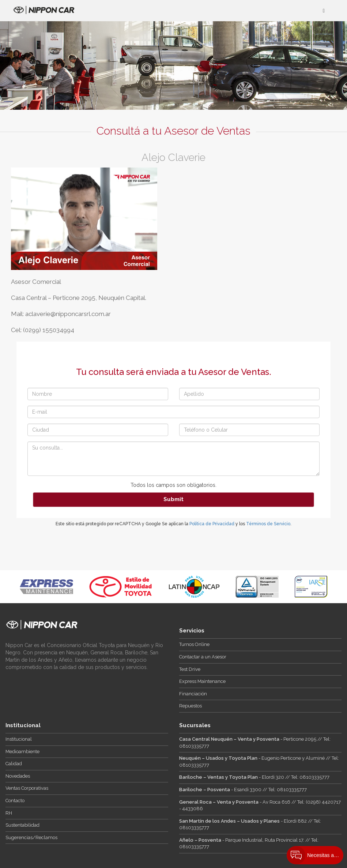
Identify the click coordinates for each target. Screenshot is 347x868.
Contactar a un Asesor (203, 657)
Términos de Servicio (268, 524)
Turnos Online (194, 644)
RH (9, 813)
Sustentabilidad (22, 825)
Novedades (18, 776)
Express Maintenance (202, 681)
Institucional (19, 739)
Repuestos (191, 706)
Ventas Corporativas (27, 788)
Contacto (15, 801)
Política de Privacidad (212, 524)
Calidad (14, 764)
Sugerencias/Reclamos (31, 837)
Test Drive (190, 669)
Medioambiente (22, 751)
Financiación (193, 694)
